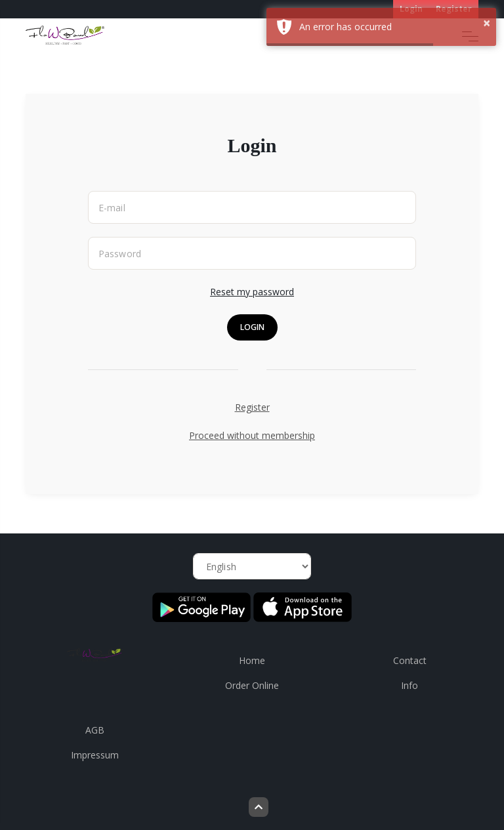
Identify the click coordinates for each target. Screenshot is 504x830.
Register (252, 407)
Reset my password (252, 292)
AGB (95, 730)
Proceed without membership (252, 435)
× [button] (487, 23)
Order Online (252, 685)
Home (252, 660)
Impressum (95, 755)
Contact (410, 660)
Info (409, 685)
